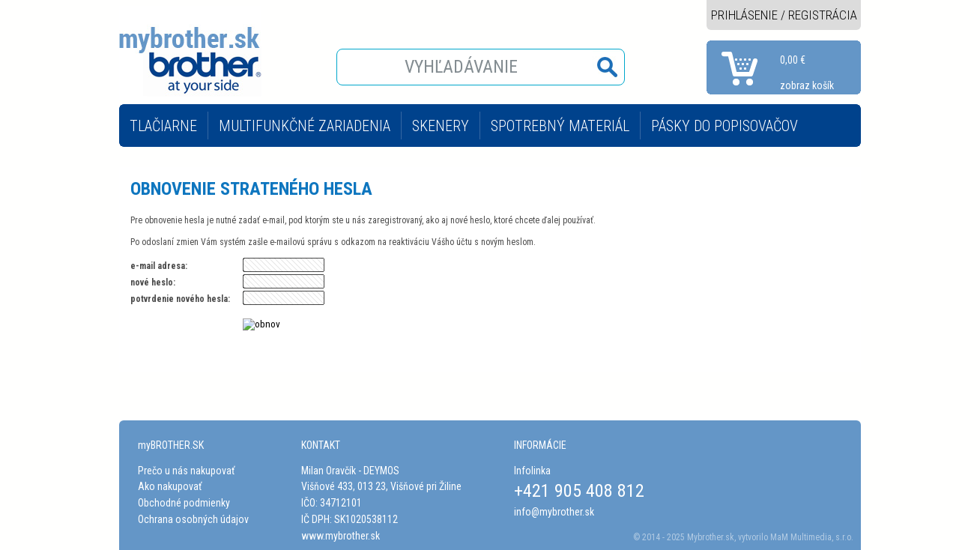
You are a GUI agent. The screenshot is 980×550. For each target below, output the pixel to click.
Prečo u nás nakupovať (186, 471)
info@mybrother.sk (554, 512)
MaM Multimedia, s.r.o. (812, 537)
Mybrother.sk (711, 537)
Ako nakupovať (170, 486)
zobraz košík (807, 85)
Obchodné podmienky (184, 503)
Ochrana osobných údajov (193, 519)
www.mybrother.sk (341, 536)
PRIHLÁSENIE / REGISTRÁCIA (784, 15)
